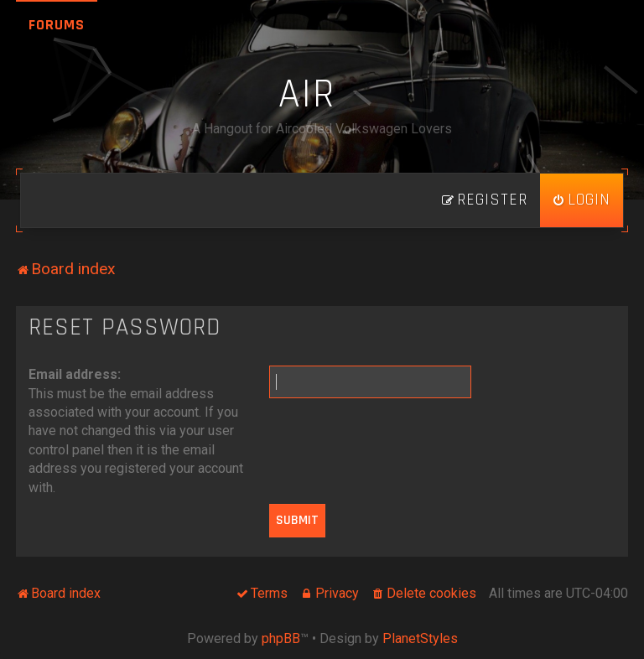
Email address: (75, 374)
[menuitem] (582, 200)
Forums (57, 25)
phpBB (281, 638)
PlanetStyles (420, 638)
